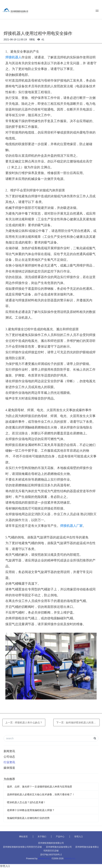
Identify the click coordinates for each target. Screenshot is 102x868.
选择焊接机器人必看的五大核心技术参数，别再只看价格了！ (41, 794)
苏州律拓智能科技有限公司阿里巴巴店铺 (22, 847)
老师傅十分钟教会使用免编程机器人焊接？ (31, 810)
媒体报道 (9, 768)
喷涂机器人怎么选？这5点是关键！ (26, 802)
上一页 (24, 723)
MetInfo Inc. (70, 859)
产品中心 (60, 837)
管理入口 (79, 837)
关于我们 (42, 837)
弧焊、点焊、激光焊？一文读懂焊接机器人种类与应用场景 (40, 787)
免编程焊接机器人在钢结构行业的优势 (28, 818)
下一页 (78, 723)
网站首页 (23, 837)
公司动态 (9, 757)
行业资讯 (9, 762)
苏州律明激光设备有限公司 (59, 847)
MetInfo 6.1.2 (45, 859)
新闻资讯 (9, 751)
